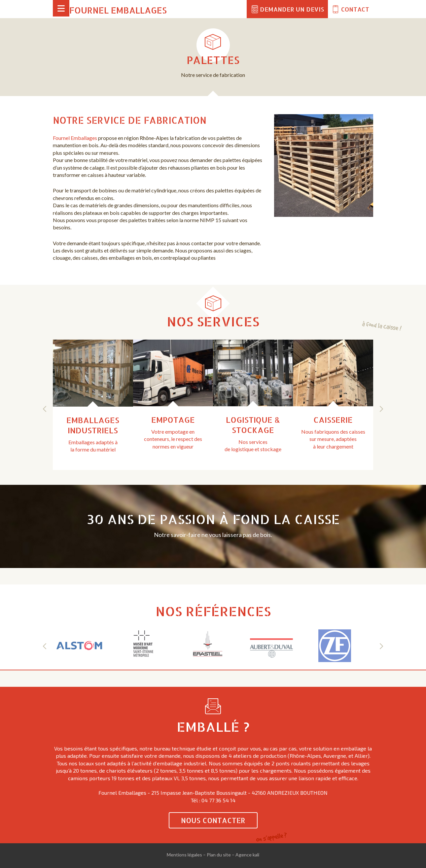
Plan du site (219, 855)
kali (256, 855)
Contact (355, 9)
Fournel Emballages (118, 10)
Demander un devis (292, 9)
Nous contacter (213, 820)
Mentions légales (184, 855)
